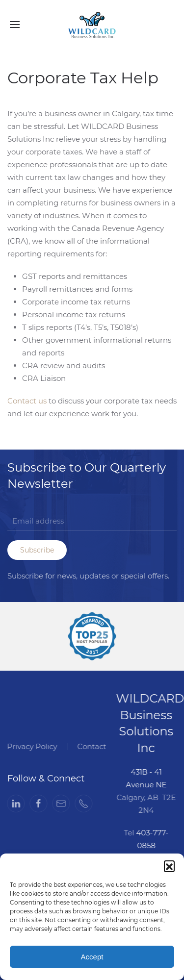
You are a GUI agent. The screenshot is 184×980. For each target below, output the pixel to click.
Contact (91, 746)
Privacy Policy (31, 746)
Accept (92, 957)
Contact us (27, 401)
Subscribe (37, 550)
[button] (169, 866)
